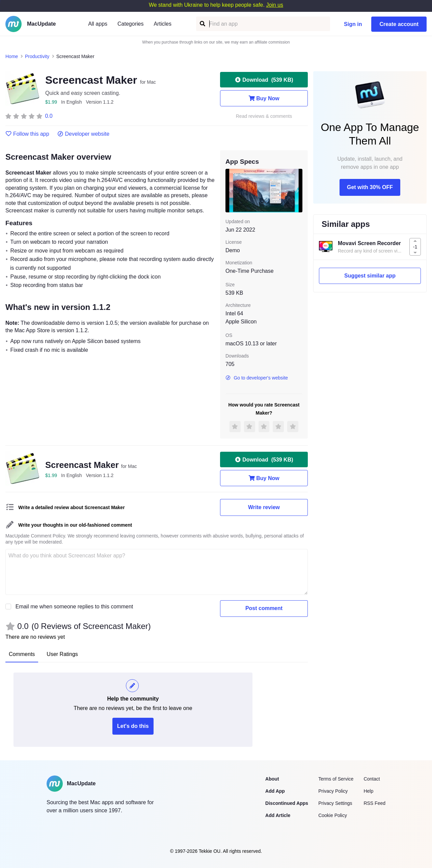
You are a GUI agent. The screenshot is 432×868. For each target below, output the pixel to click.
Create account (399, 24)
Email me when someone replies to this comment (74, 607)
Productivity (37, 56)
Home (12, 56)
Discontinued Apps (287, 803)
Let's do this (133, 726)
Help (368, 791)
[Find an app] (202, 24)
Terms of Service (336, 779)
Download (264, 80)
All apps (98, 24)
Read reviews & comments (264, 116)
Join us (275, 5)
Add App (275, 791)
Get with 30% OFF (370, 187)
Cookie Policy (333, 815)
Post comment (264, 608)
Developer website (84, 134)
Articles (162, 24)
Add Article (278, 815)
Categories (130, 24)
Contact (372, 779)
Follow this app (27, 134)
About (272, 779)
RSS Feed (374, 803)
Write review (264, 507)
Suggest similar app (370, 276)
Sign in (353, 24)
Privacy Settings (335, 803)
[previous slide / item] (230, 190)
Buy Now (264, 98)
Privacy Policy (333, 791)
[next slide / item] (298, 190)
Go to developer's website (257, 378)
